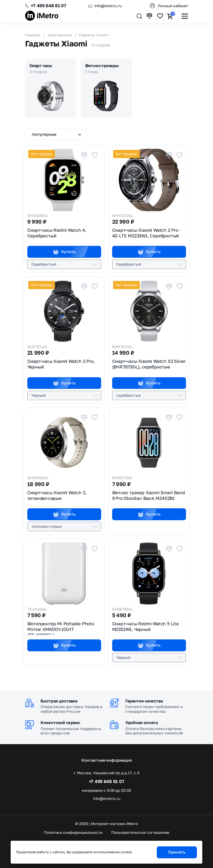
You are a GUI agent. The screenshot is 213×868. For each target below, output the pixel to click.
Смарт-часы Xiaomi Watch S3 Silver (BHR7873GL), (149, 364)
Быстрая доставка (59, 701)
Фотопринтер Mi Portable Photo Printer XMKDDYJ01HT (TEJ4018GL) (61, 628)
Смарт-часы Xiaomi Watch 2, (57, 495)
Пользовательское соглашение (140, 833)
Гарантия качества (144, 701)
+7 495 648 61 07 (49, 5)
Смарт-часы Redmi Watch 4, (57, 233)
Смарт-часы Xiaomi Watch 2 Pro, (61, 364)
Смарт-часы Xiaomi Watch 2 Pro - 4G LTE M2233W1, (147, 233)
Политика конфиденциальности (73, 833)
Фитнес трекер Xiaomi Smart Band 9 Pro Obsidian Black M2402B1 (149, 495)
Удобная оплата (142, 722)
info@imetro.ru (108, 6)
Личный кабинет (173, 6)
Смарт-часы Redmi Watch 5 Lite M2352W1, (145, 626)
